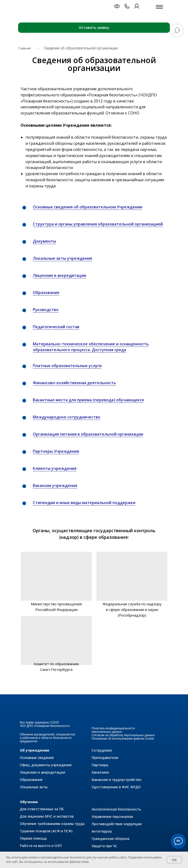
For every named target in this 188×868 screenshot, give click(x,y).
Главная (25, 48)
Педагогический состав (56, 327)
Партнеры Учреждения (56, 451)
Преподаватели (105, 758)
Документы (44, 241)
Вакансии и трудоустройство (117, 780)
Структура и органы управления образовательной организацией (98, 224)
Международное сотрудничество (67, 417)
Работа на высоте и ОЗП (41, 846)
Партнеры (100, 765)
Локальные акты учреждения (62, 258)
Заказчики (100, 772)
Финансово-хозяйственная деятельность (74, 383)
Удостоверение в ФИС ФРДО (116, 787)
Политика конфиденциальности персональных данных (113, 730)
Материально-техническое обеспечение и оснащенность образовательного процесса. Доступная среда (91, 347)
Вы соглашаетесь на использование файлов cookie (54, 862)
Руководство (46, 310)
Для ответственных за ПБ (42, 809)
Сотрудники (102, 750)
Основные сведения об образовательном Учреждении (88, 207)
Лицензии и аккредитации (59, 275)
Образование (46, 293)
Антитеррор (102, 831)
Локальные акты (34, 787)
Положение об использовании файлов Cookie (123, 739)
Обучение (29, 802)
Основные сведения (37, 758)
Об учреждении (35, 750)
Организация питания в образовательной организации (88, 434)
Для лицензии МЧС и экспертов (47, 816)
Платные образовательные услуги (67, 366)
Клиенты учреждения (55, 468)
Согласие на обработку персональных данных (123, 735)
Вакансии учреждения (55, 485)
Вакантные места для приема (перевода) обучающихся (88, 400)
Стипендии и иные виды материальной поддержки (84, 503)
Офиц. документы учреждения (46, 765)
